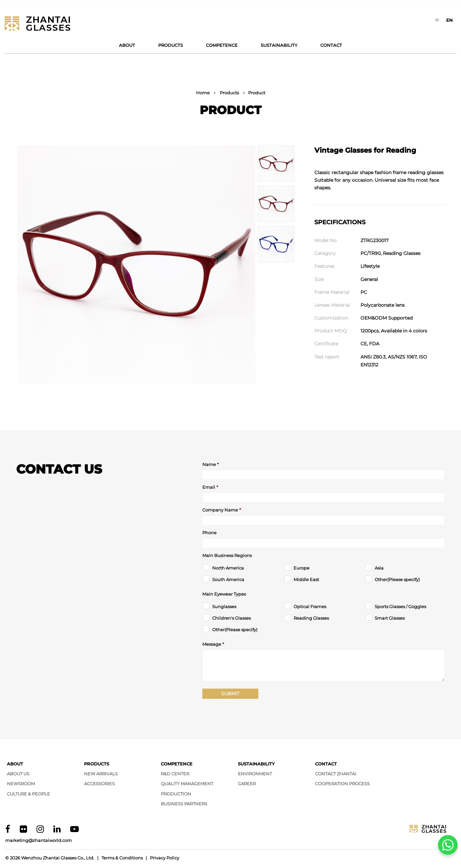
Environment (255, 774)
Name (210, 465)
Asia (379, 568)
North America (228, 568)
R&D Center (175, 774)
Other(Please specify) (397, 580)
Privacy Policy (165, 858)
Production (176, 794)
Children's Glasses (231, 618)
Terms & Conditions (122, 858)
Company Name (221, 510)
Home (203, 93)
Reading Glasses (311, 618)
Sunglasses (224, 607)
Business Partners (184, 804)
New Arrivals (101, 774)
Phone (209, 533)
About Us (18, 774)
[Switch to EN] (449, 20)
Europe (302, 568)
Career (247, 784)
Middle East (306, 580)
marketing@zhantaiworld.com (39, 840)
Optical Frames (310, 607)
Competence (222, 45)
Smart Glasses (390, 618)
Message (213, 644)
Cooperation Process (342, 784)
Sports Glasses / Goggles (400, 607)
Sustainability (279, 45)
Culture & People (29, 794)
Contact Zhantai (336, 774)
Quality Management (187, 784)
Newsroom (21, 784)
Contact (331, 45)
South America (228, 580)
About (127, 45)
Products (171, 45)
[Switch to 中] (437, 20)
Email (210, 487)
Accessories (99, 784)
